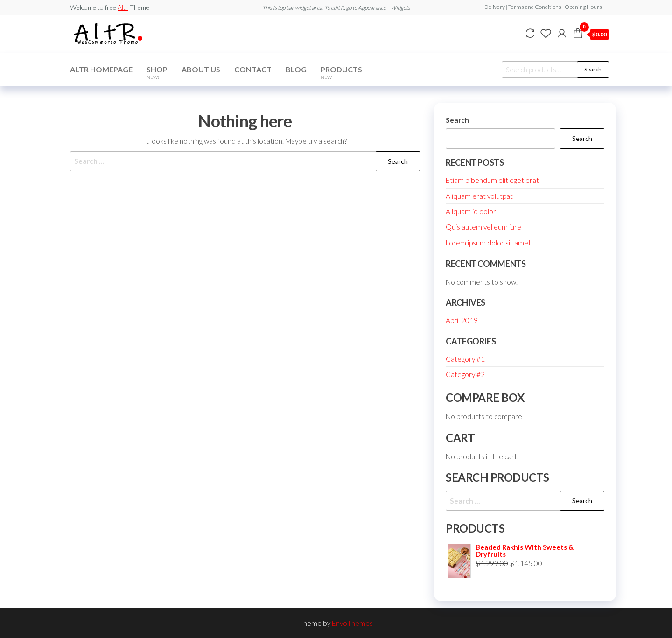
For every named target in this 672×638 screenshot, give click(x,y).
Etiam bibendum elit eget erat (492, 180)
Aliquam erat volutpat (479, 196)
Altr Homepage (101, 69)
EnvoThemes (352, 623)
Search (593, 69)
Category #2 (465, 374)
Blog (296, 69)
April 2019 (462, 320)
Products (341, 72)
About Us (201, 69)
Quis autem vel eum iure (483, 227)
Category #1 (465, 359)
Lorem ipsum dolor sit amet (488, 243)
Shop (157, 72)
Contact (253, 69)
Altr (123, 7)
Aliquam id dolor (471, 211)
